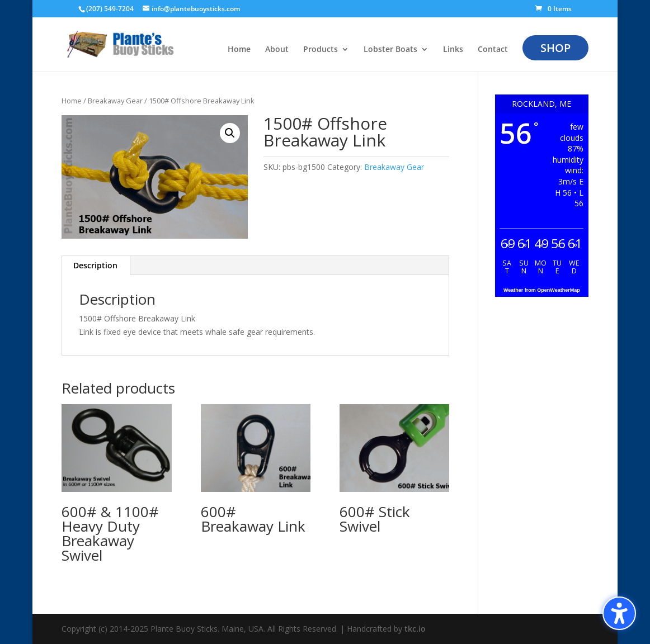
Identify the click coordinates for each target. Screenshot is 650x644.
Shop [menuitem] (555, 48)
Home (72, 101)
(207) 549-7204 (110, 9)
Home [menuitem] (239, 50)
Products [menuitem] (321, 50)
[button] (230, 133)
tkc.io (415, 629)
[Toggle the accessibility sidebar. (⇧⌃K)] (619, 613)
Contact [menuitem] (493, 50)
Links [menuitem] (453, 50)
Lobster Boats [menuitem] (390, 50)
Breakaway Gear (115, 101)
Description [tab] (95, 265)
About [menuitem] (277, 50)
